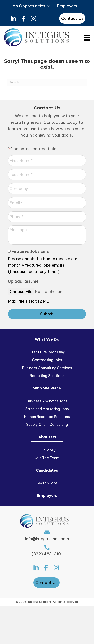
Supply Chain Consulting (47, 425)
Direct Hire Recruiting (47, 352)
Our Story (47, 450)
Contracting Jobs (47, 360)
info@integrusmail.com (47, 539)
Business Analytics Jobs (47, 401)
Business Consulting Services (47, 368)
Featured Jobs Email (32, 251)
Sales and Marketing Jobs (47, 409)
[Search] (47, 83)
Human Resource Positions (47, 417)
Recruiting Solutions (47, 376)
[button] (13, 19)
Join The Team (47, 458)
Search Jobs (47, 483)
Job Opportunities (28, 6)
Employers (67, 6)
